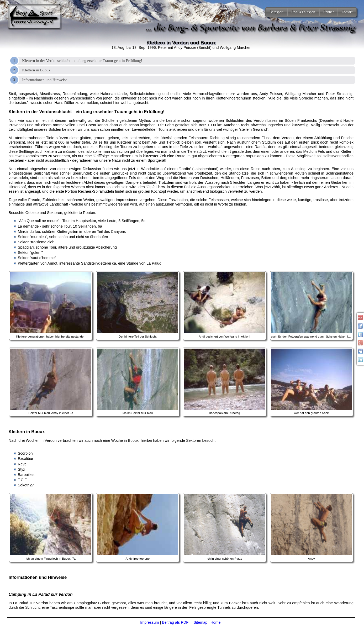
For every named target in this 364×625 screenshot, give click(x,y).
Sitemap (200, 622)
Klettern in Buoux (36, 70)
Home (215, 622)
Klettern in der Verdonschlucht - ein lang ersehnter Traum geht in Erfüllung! (82, 61)
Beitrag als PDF (176, 622)
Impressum (149, 622)
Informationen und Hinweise (45, 80)
